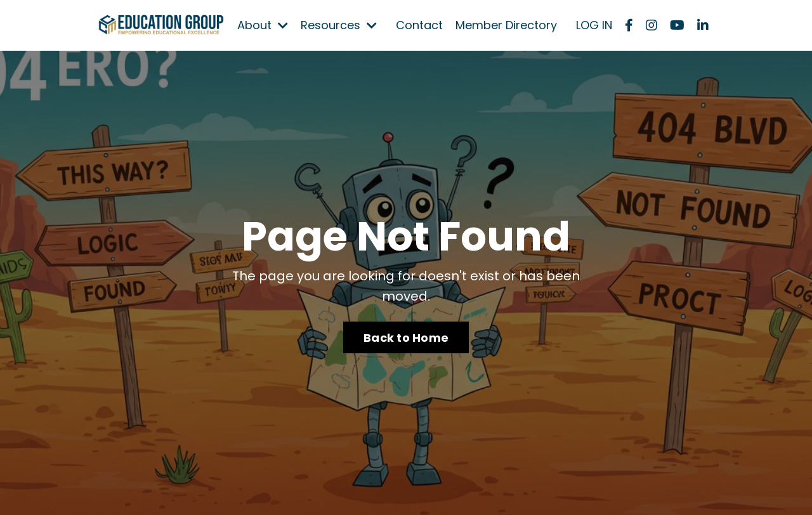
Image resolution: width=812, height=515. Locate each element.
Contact (419, 25)
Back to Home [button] (406, 338)
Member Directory (506, 25)
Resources (339, 25)
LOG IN (594, 25)
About (263, 25)
